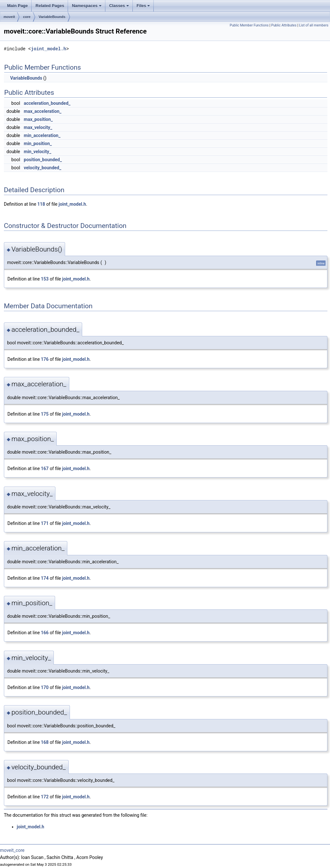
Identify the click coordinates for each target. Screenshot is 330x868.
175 (45, 414)
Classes (119, 6)
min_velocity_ (38, 152)
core (27, 17)
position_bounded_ (43, 160)
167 (45, 469)
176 (45, 359)
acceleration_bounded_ (47, 103)
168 (45, 742)
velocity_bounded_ (43, 168)
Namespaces (87, 6)
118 (41, 204)
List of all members (314, 25)
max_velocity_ (38, 127)
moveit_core (12, 850)
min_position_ (38, 143)
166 (45, 633)
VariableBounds (52, 17)
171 (45, 523)
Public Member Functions (249, 25)
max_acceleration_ (43, 111)
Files (143, 6)
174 (45, 578)
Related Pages (50, 6)
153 (45, 279)
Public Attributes (284, 25)
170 (45, 687)
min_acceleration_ (42, 135)
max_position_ (38, 119)
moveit (9, 17)
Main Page (17, 6)
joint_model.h (49, 49)
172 (45, 797)
